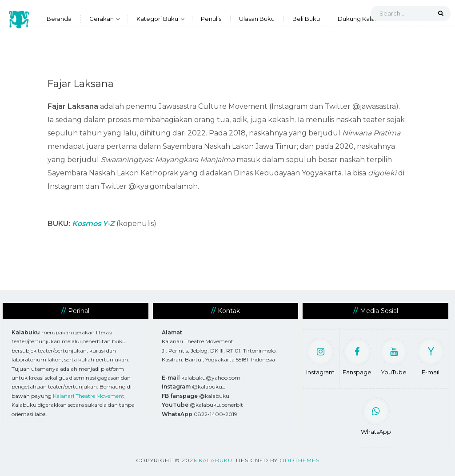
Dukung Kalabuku (363, 19)
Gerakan (105, 19)
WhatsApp (376, 418)
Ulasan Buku (257, 19)
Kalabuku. (216, 460)
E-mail (431, 358)
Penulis (211, 19)
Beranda (59, 19)
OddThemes (299, 460)
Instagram (320, 358)
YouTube (394, 358)
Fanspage (357, 358)
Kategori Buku (160, 19)
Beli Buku (306, 19)
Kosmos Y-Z (93, 224)
